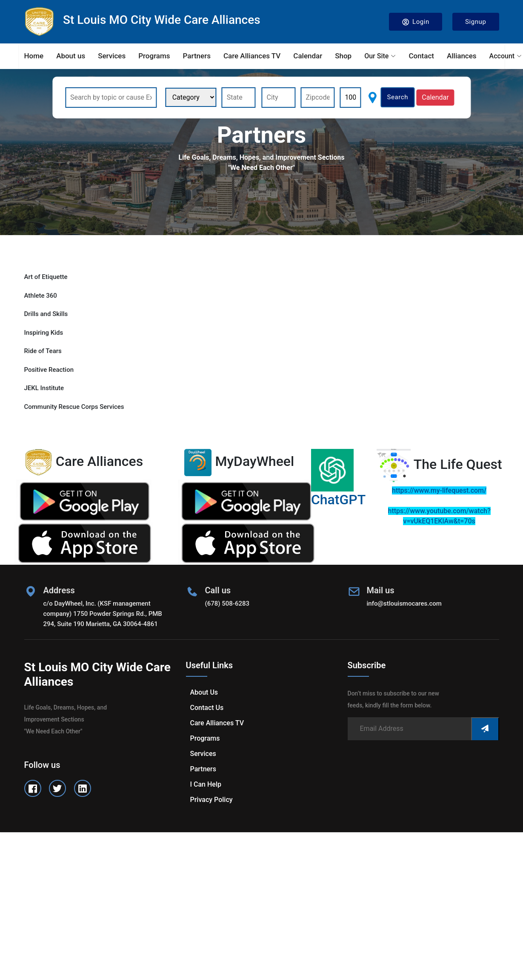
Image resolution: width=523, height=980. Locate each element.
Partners (197, 56)
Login (416, 22)
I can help (206, 784)
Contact (421, 56)
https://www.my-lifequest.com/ (439, 490)
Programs (154, 56)
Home (34, 56)
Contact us (207, 708)
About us (71, 56)
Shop (343, 56)
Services (112, 56)
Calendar (308, 56)
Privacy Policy (211, 800)
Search (397, 97)
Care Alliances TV (252, 56)
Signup (476, 22)
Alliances (462, 56)
